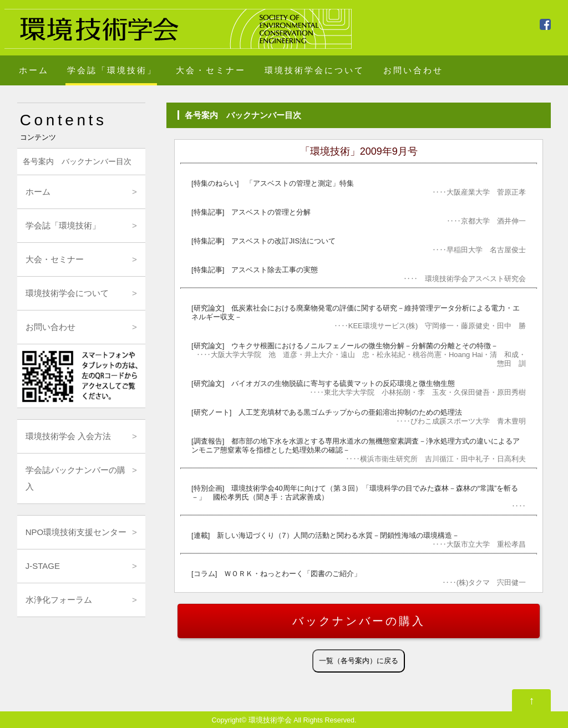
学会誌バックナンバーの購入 (75, 478)
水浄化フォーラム (59, 600)
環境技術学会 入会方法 (68, 436)
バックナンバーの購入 (359, 621)
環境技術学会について (315, 70)
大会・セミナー (211, 70)
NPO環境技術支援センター (76, 532)
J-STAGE (43, 566)
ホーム (34, 70)
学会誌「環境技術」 (112, 70)
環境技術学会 (270, 720)
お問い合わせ (413, 70)
